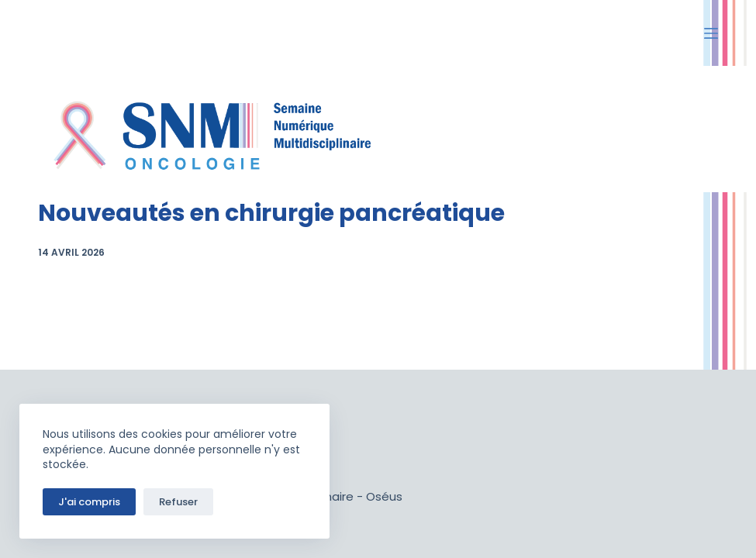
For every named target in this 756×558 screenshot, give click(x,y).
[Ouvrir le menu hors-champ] (711, 33)
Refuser (178, 502)
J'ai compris (89, 502)
